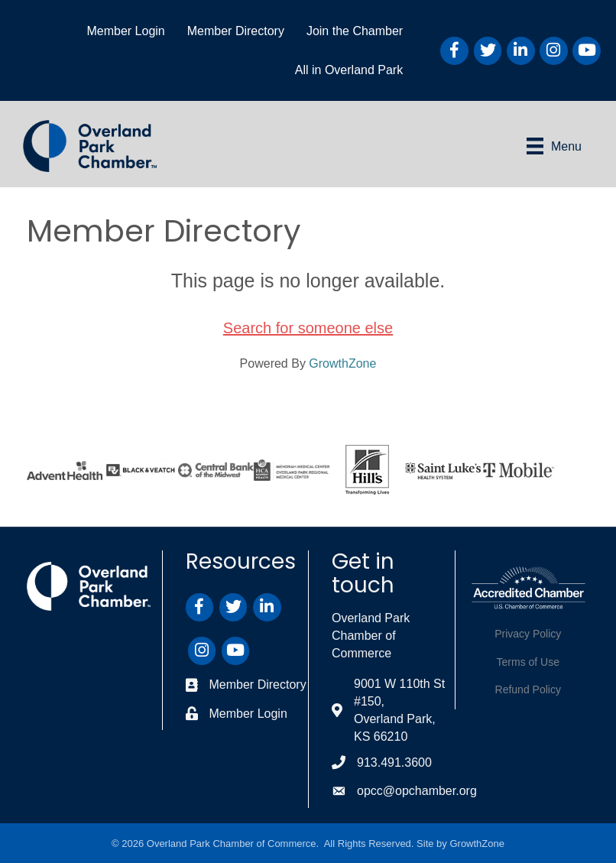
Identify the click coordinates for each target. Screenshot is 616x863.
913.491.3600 (394, 762)
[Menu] (554, 146)
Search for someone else (308, 328)
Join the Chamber (355, 31)
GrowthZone (342, 363)
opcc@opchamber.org (417, 791)
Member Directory (236, 31)
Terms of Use (528, 662)
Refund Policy (528, 689)
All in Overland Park (349, 70)
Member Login (125, 31)
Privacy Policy (528, 634)
